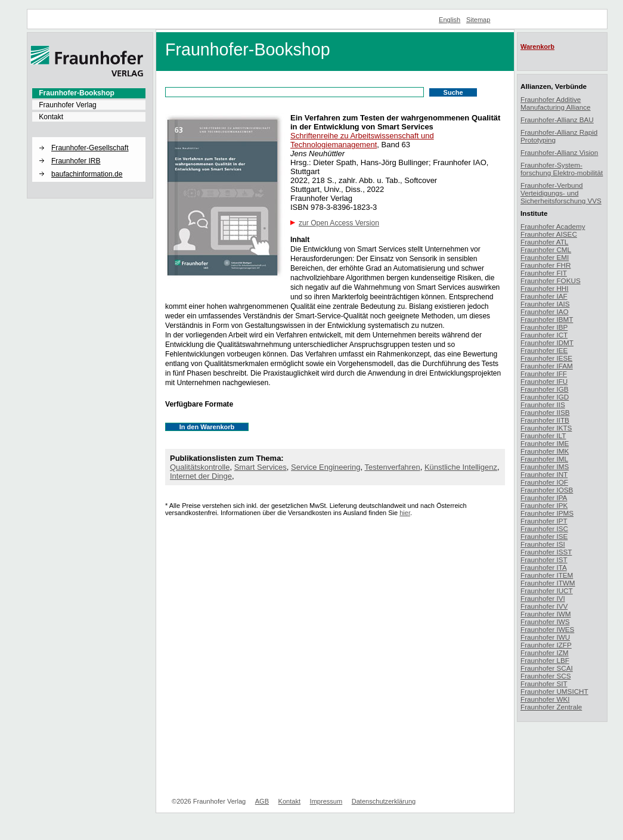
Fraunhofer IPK (544, 505)
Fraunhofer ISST (546, 552)
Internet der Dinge (201, 476)
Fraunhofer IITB (545, 420)
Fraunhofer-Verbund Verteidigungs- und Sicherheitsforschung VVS (561, 193)
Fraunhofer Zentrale (551, 707)
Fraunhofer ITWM (548, 583)
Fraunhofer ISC (544, 529)
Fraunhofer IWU (545, 637)
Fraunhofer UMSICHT (554, 691)
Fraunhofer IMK (545, 451)
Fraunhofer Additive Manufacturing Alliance (556, 103)
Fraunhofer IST (544, 560)
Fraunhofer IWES (547, 629)
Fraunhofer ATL (544, 242)
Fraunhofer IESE (546, 358)
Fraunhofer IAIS (545, 304)
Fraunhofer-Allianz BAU (557, 120)
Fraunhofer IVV (544, 606)
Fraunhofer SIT (544, 684)
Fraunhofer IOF (544, 482)
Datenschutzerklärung (384, 801)
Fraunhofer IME (545, 443)
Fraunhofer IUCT (547, 591)
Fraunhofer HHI (545, 288)
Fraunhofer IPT (544, 521)
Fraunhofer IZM (545, 653)
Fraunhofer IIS (543, 404)
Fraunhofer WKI (545, 699)
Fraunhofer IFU (544, 381)
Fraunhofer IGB (545, 389)
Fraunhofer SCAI (547, 668)
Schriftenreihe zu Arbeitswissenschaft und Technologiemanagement (362, 140)
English (450, 20)
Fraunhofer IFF (544, 373)
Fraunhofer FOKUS (551, 280)
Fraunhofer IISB (545, 412)
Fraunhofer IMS (545, 467)
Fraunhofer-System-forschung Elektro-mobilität (562, 169)
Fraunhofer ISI (543, 544)
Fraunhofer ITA (544, 567)
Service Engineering (326, 467)
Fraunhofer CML (546, 249)
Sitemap (478, 20)
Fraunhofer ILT (543, 436)
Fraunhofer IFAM (547, 366)
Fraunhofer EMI (545, 257)
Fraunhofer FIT (544, 273)
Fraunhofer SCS (545, 676)
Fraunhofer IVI (543, 598)
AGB (262, 801)
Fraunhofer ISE (544, 536)
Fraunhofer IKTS (546, 428)
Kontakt (51, 117)
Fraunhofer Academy (553, 226)
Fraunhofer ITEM (547, 575)
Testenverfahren (392, 467)
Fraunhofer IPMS (547, 513)
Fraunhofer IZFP (546, 645)
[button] (89, 138)
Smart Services (261, 467)
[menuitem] (89, 93)
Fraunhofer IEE (544, 350)
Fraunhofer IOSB (547, 490)
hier (405, 513)
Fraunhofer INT (544, 474)
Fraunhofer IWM (545, 614)
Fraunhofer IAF (544, 296)
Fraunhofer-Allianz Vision (559, 152)
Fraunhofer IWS (545, 622)
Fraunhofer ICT (544, 335)
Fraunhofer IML (544, 459)
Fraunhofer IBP (544, 327)
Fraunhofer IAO (545, 311)
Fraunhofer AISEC (549, 234)
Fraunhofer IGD (545, 397)
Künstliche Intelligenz (461, 467)
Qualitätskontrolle (200, 467)
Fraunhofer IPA (544, 498)
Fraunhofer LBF (545, 660)
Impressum (326, 801)
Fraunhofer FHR (545, 265)
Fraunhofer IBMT (547, 319)
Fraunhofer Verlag (68, 105)
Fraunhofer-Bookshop (77, 93)
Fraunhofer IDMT (547, 342)
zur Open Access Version (339, 223)
